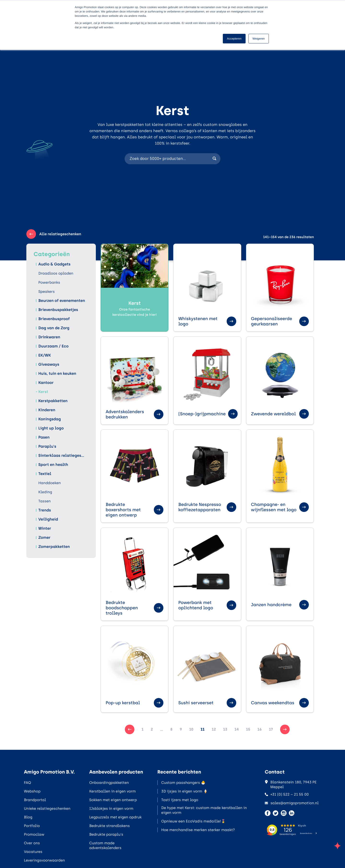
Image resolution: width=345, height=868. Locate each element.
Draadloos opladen (56, 273)
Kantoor (46, 383)
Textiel (45, 474)
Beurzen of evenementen (62, 301)
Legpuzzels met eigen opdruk (115, 817)
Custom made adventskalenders (105, 845)
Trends (45, 510)
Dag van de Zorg (54, 328)
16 (260, 729)
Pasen (44, 437)
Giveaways (49, 364)
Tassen (45, 501)
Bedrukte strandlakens (109, 826)
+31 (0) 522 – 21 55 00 (287, 794)
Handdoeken (50, 483)
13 (225, 729)
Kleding (45, 492)
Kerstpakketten (53, 401)
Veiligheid (48, 519)
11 (202, 729)
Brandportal (35, 800)
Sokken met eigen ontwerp (113, 800)
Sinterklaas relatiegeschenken (62, 456)
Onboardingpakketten (109, 783)
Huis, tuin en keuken (57, 374)
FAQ (27, 783)
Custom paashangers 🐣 (183, 783)
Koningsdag (50, 419)
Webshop (32, 791)
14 (237, 729)
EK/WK (45, 355)
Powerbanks (49, 282)
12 (214, 729)
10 (191, 729)
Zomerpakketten (54, 547)
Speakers (46, 292)
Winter (45, 528)
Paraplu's (47, 446)
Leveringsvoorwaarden (44, 860)
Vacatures (33, 852)
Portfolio (32, 826)
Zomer (44, 538)
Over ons (32, 843)
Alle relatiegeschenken (54, 234)
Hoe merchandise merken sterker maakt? (198, 830)
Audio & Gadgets (54, 264)
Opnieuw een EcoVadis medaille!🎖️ (193, 821)
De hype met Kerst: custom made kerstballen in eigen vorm (204, 810)
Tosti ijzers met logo (180, 800)
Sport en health (53, 465)
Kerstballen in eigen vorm (112, 791)
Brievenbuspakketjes (58, 310)
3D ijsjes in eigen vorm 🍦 (184, 791)
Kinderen (47, 410)
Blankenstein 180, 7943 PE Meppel (291, 785)
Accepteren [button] (234, 39)
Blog (28, 817)
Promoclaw (34, 834)
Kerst (43, 392)
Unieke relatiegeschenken (47, 809)
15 (248, 729)
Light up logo (51, 428)
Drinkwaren (49, 337)
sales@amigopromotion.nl (292, 803)
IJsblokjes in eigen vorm (111, 809)
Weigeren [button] (259, 39)
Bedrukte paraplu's (106, 834)
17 (271, 729)
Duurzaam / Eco (53, 346)
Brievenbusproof (54, 319)
